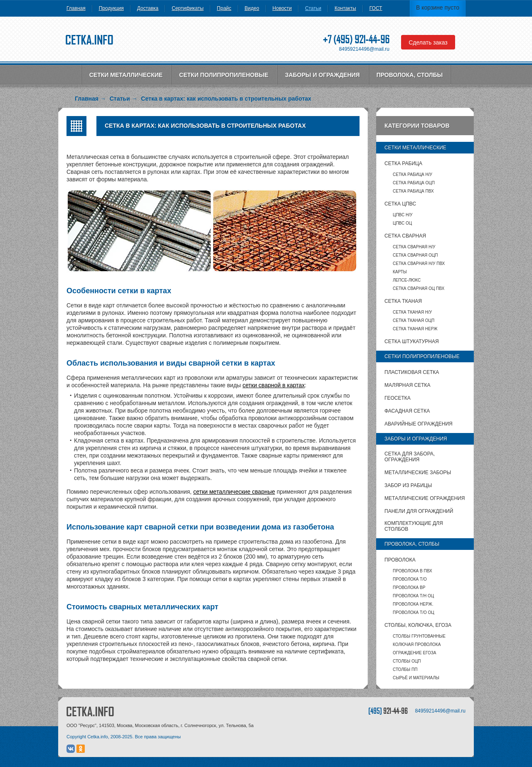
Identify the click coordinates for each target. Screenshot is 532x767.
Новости (282, 8)
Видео (252, 8)
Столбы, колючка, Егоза (418, 625)
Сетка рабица (403, 163)
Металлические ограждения (425, 498)
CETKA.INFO (90, 711)
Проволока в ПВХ (413, 571)
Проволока (400, 560)
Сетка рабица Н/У (413, 174)
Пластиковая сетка (412, 372)
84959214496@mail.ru (364, 49)
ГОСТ (376, 8)
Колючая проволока (417, 645)
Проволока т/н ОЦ (413, 596)
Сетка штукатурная (412, 341)
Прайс (224, 8)
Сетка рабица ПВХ (413, 191)
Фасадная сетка (407, 411)
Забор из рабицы (408, 485)
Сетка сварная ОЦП (415, 255)
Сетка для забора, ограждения (410, 457)
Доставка (148, 8)
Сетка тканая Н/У (412, 312)
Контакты (345, 8)
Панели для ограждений (419, 511)
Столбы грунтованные (419, 636)
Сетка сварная (405, 236)
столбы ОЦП (407, 661)
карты (400, 272)
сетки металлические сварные (234, 492)
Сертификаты (188, 8)
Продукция (111, 8)
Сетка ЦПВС (400, 204)
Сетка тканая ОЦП (414, 320)
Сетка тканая (403, 301)
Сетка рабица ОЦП (414, 183)
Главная (76, 8)
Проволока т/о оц (414, 612)
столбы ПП (405, 669)
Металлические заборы (418, 473)
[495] (388, 711)
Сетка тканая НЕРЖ (415, 329)
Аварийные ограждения (419, 424)
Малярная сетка (407, 385)
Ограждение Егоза (414, 653)
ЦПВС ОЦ (402, 223)
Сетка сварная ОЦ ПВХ (419, 288)
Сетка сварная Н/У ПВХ (419, 264)
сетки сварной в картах (274, 385)
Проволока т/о (410, 579)
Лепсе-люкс (407, 280)
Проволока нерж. (413, 604)
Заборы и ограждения (323, 75)
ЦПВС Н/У (403, 215)
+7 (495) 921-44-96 (356, 39)
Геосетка (398, 398)
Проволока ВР (409, 588)
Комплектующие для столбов (414, 526)
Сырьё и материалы (416, 678)
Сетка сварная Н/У (414, 247)
